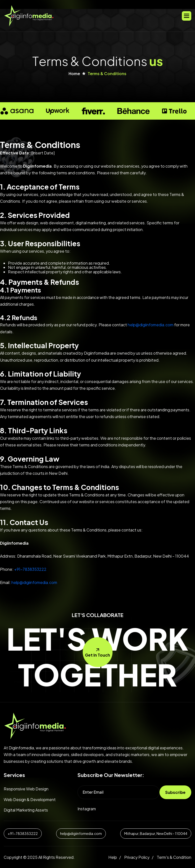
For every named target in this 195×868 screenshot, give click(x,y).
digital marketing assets (26, 810)
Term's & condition (174, 857)
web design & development (30, 799)
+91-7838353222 (30, 569)
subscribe (175, 792)
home (74, 73)
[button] (187, 16)
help (113, 857)
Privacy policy (137, 857)
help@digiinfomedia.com (151, 325)
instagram (87, 809)
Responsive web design (26, 789)
